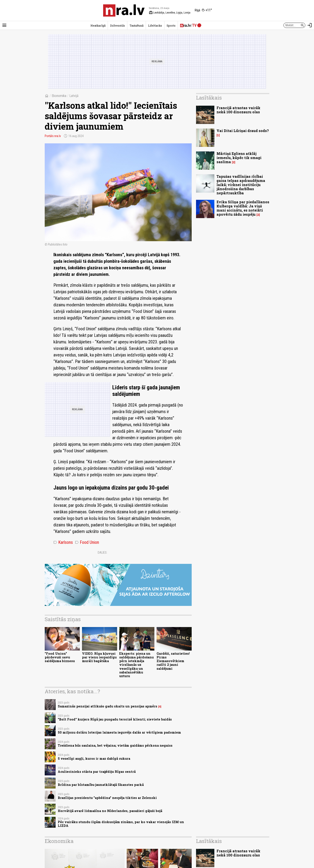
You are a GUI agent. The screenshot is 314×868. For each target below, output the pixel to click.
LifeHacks (155, 25)
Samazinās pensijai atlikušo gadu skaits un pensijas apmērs (108, 706)
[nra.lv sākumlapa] (124, 10)
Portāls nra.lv (53, 136)
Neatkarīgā (98, 25)
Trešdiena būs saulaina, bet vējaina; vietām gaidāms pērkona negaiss (115, 745)
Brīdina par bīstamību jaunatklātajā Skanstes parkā (101, 785)
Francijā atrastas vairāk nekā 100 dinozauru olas (238, 110)
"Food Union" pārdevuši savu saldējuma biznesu (60, 657)
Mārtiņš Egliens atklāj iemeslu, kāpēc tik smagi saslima (239, 158)
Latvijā (74, 96)
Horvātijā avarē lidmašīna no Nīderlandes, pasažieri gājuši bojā (110, 811)
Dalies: (102, 553)
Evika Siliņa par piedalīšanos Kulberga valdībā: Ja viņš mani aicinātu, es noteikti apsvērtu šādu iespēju (243, 208)
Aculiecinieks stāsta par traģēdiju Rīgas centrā (97, 772)
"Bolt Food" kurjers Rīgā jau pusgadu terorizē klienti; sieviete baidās (115, 719)
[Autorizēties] (310, 25)
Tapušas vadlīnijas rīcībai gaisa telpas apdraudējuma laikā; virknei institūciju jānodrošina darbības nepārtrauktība (241, 185)
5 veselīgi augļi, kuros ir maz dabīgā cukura (94, 759)
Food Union (87, 542)
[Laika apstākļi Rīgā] (203, 10)
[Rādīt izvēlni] (4, 25)
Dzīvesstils (118, 25)
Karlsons (63, 542)
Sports (171, 25)
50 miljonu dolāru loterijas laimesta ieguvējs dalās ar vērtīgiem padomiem (119, 732)
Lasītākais (209, 98)
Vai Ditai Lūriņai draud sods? (243, 131)
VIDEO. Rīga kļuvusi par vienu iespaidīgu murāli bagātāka (99, 657)
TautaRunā (137, 25)
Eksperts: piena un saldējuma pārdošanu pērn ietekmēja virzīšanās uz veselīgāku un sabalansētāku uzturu (137, 665)
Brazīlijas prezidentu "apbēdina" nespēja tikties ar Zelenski (107, 798)
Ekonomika (59, 96)
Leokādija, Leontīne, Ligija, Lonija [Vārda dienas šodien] (170, 13)
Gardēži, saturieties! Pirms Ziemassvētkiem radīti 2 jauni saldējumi (173, 661)
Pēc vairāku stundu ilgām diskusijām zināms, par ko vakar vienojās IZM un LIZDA (121, 824)
